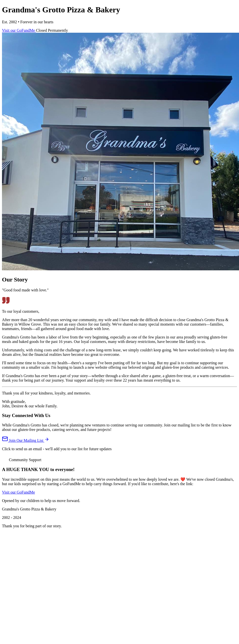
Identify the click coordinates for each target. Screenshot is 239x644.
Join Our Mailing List (26, 440)
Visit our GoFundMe (19, 30)
